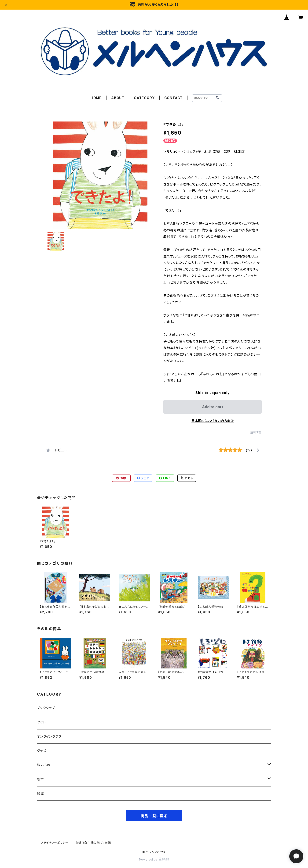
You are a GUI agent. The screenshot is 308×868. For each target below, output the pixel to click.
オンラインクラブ (49, 736)
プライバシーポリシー (55, 843)
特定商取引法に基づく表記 (93, 843)
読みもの (44, 765)
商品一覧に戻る (154, 816)
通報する (256, 432)
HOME (96, 98)
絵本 (40, 779)
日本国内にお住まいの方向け (213, 421)
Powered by (154, 859)
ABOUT (118, 98)
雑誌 (40, 793)
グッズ (42, 751)
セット (41, 722)
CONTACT (174, 98)
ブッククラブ (46, 708)
